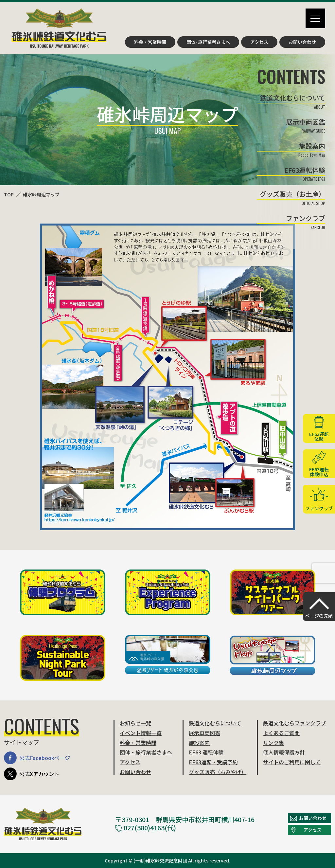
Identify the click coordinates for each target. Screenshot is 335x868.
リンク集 (273, 743)
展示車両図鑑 (204, 733)
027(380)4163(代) (146, 828)
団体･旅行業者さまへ (208, 42)
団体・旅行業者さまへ (146, 752)
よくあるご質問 (281, 733)
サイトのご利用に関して (292, 762)
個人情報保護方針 (284, 752)
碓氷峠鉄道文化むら (59, 28)
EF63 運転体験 (206, 752)
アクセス (259, 42)
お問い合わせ (302, 42)
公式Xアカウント (32, 774)
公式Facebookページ (37, 758)
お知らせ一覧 (135, 723)
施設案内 (199, 743)
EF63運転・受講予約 (213, 762)
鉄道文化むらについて (215, 723)
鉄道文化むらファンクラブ (294, 723)
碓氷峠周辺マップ (41, 194)
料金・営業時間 (150, 42)
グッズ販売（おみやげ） (218, 772)
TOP (9, 194)
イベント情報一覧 (141, 733)
